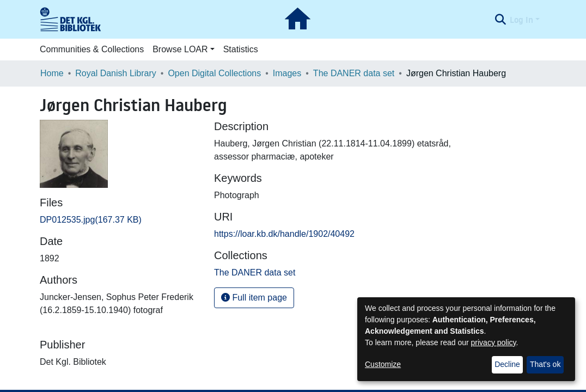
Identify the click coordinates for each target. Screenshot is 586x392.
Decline (507, 364)
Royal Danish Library (116, 73)
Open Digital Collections (214, 73)
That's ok (545, 364)
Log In (521, 20)
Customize (383, 364)
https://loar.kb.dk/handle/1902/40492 (284, 234)
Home (52, 73)
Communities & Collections (92, 49)
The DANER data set (354, 73)
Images (287, 73)
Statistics (241, 49)
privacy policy (494, 342)
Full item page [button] (254, 298)
